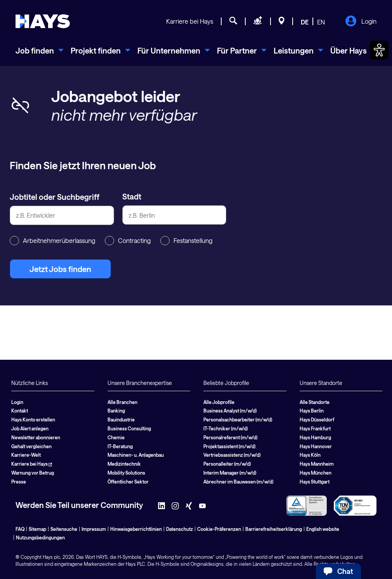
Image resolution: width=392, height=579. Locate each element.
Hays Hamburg (315, 437)
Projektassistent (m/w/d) (229, 446)
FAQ (20, 529)
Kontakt (20, 411)
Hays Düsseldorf (317, 420)
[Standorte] (282, 22)
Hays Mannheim (317, 464)
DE (305, 22)
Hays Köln (310, 455)
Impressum (94, 529)
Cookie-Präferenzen (219, 529)
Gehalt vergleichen (31, 446)
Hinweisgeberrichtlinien (136, 529)
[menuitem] (40, 50)
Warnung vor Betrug (33, 473)
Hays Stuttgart (315, 482)
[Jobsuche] (233, 22)
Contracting (128, 241)
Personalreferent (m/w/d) (230, 437)
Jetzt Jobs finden (60, 269)
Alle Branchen (122, 402)
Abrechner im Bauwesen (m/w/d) (238, 482)
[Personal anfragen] (258, 22)
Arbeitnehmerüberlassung (52, 241)
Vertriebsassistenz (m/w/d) (232, 455)
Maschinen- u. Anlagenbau (136, 455)
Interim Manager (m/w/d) (230, 473)
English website (323, 529)
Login (361, 22)
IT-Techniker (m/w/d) (225, 428)
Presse (19, 482)
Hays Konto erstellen (33, 420)
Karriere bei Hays (190, 21)
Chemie (116, 437)
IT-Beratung (120, 446)
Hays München (316, 473)
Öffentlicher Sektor (128, 482)
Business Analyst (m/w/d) (230, 411)
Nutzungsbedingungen (40, 537)
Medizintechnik (124, 464)
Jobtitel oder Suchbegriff (55, 197)
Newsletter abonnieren (36, 437)
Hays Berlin (312, 411)
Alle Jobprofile (219, 402)
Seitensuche (64, 529)
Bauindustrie (121, 420)
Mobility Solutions (126, 473)
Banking (116, 411)
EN (321, 22)
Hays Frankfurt (315, 428)
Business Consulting (129, 428)
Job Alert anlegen (30, 428)
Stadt (132, 196)
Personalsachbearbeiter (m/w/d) (238, 420)
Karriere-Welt (26, 455)
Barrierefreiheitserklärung (274, 529)
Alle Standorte (315, 402)
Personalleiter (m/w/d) (227, 464)
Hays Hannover (316, 446)
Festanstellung (186, 241)
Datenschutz (180, 529)
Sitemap (37, 529)
